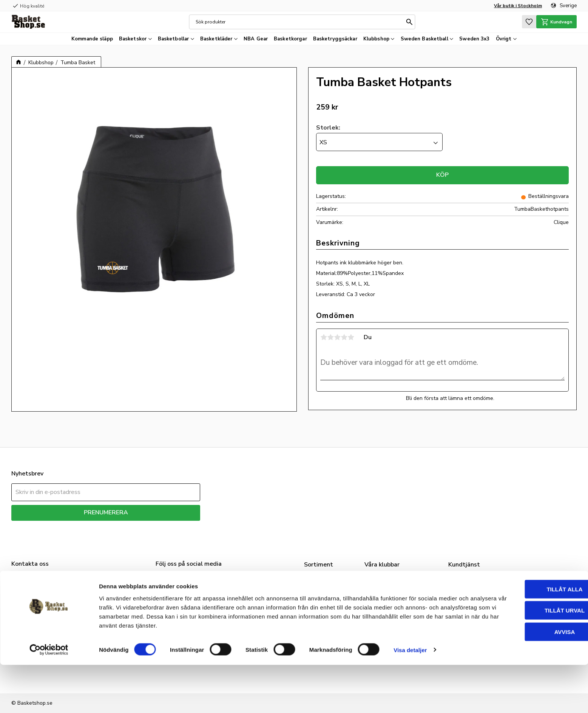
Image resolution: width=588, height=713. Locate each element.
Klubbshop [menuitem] (376, 39)
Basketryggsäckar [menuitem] (335, 39)
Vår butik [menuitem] (464, 589)
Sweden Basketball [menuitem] (424, 39)
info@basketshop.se (36, 618)
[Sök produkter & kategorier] (299, 22)
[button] (526, 22)
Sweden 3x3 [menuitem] (474, 39)
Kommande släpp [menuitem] (92, 39)
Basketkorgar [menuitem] (290, 39)
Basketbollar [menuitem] (174, 39)
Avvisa (525, 680)
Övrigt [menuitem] (504, 39)
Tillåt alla (525, 637)
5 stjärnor (351, 337)
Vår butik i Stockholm (518, 6)
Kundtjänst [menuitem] (466, 617)
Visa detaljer (410, 698)
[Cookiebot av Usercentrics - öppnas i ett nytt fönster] (49, 698)
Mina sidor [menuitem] (465, 608)
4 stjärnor (344, 337)
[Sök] (408, 22)
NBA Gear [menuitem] (256, 39)
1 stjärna (324, 337)
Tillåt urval (525, 659)
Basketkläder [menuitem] (216, 39)
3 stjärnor (337, 337)
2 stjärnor (330, 337)
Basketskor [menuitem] (133, 39)
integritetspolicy (132, 526)
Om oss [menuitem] (462, 579)
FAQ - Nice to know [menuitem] (478, 598)
